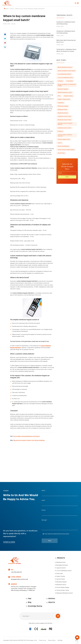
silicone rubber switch (64, 139)
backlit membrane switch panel (66, 71)
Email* (43, 500)
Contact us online (9, 542)
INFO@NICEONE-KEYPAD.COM (19, 579)
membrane (61, 103)
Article (12, 9)
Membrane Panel (62, 110)
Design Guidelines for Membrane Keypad (67, 85)
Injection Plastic (61, 579)
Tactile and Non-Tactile (63, 590)
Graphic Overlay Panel (64, 99)
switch (60, 143)
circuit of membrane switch (65, 78)
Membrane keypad (63, 106)
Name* (44, 491)
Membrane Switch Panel (64, 120)
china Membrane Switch (64, 74)
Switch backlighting (63, 146)
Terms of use (43, 640)
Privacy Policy (52, 640)
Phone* (44, 510)
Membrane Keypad (61, 582)
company (60, 81)
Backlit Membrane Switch (65, 67)
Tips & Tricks (61, 153)
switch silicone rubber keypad (66, 150)
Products (60, 131)
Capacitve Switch (61, 568)
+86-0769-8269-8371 (16, 572)
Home (6, 9)
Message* (44, 520)
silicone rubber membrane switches (65, 135)
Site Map (60, 640)
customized (70, 81)
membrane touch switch (65, 128)
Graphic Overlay (68, 96)
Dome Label (59, 574)
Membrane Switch (63, 113)
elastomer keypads (63, 89)
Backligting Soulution (62, 565)
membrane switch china (64, 116)
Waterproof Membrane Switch (65, 593)
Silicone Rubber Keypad (63, 587)
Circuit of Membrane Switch (64, 571)
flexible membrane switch (65, 93)
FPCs (59, 96)
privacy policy (65, 534)
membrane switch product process (65, 124)
